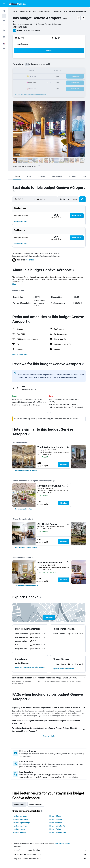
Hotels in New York (20, 826)
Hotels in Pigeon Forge (21, 823)
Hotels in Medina (56, 823)
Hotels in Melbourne (20, 819)
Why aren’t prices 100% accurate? (50, 859)
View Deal (64, 465)
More (14, 284)
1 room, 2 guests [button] (21, 44)
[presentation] (39, 166)
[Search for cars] (4, 21)
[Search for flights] (4, 11)
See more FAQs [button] (49, 736)
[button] (4, 4)
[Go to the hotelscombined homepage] (18, 4)
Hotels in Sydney (56, 819)
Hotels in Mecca (55, 816)
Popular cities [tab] (20, 804)
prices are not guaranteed (63, 843)
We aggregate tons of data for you (50, 854)
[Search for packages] (4, 25)
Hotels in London (19, 829)
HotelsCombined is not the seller (50, 850)
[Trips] (4, 37)
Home (15, 11)
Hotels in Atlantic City (58, 826)
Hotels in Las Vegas (20, 816)
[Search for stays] (4, 16)
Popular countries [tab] (36, 804)
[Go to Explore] (4, 30)
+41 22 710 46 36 (20, 27)
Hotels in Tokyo (55, 829)
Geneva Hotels (58, 11)
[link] (26, 470)
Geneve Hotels (43, 11)
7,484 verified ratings (31, 30)
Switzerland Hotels (25, 11)
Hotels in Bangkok (20, 832)
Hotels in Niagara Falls (58, 832)
